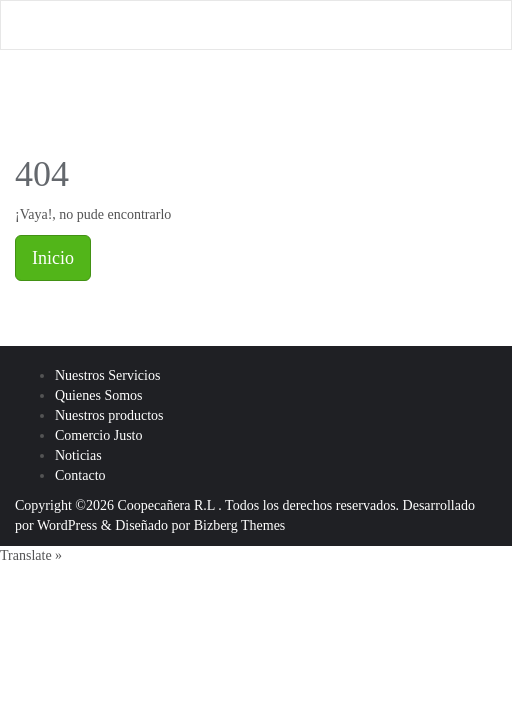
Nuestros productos (109, 415)
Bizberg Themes (240, 525)
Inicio (53, 258)
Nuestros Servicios (107, 375)
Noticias (78, 455)
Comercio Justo (99, 435)
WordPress (67, 525)
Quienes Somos (99, 395)
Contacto (80, 475)
